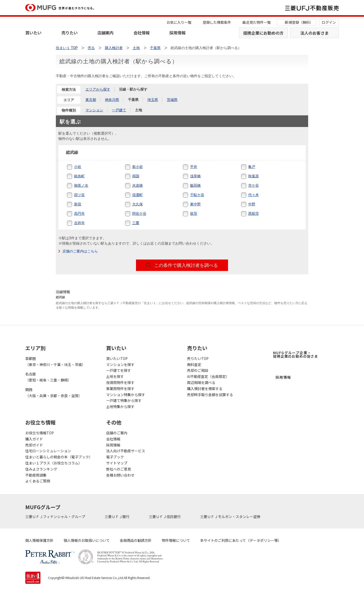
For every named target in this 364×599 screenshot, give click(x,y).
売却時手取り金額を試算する (210, 395)
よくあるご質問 (38, 481)
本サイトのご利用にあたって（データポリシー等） (241, 540)
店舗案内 (105, 33)
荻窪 (194, 213)
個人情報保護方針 (39, 540)
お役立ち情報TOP (40, 433)
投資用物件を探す (120, 382)
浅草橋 (195, 176)
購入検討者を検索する (205, 389)
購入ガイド (34, 439)
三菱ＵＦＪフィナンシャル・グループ (56, 517)
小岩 (78, 167)
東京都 (91, 100)
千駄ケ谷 (197, 195)
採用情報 (177, 33)
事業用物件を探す (120, 389)
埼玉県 (153, 100)
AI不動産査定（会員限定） (208, 376)
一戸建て (119, 110)
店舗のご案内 (117, 433)
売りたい (70, 33)
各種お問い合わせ (120, 475)
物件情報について (176, 540)
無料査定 (194, 365)
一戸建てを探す (119, 370)
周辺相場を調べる (201, 382)
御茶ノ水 (81, 185)
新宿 (78, 204)
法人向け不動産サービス (126, 451)
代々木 (254, 195)
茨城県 (172, 100)
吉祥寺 (79, 223)
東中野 (195, 204)
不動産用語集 (36, 475)
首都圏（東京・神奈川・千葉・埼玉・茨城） (55, 361)
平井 (194, 167)
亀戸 (252, 167)
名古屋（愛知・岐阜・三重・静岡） (48, 377)
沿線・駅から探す (133, 89)
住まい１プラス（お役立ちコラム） (54, 463)
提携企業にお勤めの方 (263, 33)
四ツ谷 (79, 195)
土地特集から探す (120, 407)
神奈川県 (112, 100)
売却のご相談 (198, 370)
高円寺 (79, 213)
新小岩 (138, 167)
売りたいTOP (198, 358)
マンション (94, 110)
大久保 (138, 204)
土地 (139, 110)
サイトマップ (117, 463)
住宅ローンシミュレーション (48, 451)
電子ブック (115, 457)
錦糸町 (79, 176)
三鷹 (136, 223)
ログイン (329, 22)
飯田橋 (195, 185)
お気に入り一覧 (179, 22)
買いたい (33, 33)
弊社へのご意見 (119, 469)
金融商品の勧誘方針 (136, 540)
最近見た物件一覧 (257, 22)
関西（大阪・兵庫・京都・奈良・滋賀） (54, 393)
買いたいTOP (117, 358)
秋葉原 (254, 176)
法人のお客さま (314, 33)
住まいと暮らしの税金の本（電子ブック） (59, 457)
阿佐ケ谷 (139, 213)
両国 (136, 176)
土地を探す (115, 376)
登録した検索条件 (217, 22)
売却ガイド (34, 445)
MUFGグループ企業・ (295, 354)
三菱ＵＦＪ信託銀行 (165, 517)
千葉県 (155, 48)
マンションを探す (120, 365)
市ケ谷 (254, 185)
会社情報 (142, 33)
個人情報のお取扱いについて (87, 540)
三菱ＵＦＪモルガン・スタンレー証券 (231, 517)
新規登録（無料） (299, 22)
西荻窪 (254, 213)
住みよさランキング (41, 469)
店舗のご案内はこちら (80, 251)
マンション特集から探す (126, 395)
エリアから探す (98, 89)
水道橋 (138, 185)
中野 (252, 204)
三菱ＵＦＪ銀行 (117, 517)
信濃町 (138, 195)
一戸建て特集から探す (124, 400)
